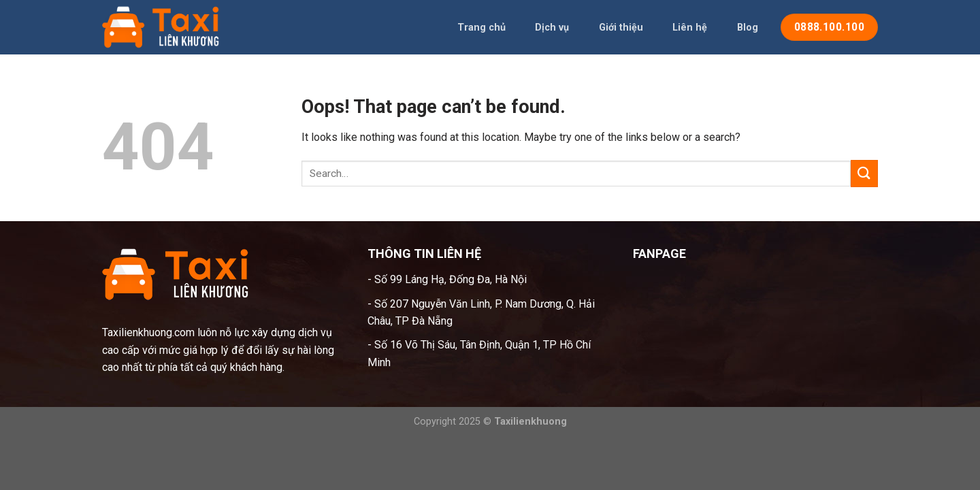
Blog (748, 28)
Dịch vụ (552, 28)
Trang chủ (481, 28)
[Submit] (864, 173)
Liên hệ (690, 28)
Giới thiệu (621, 28)
